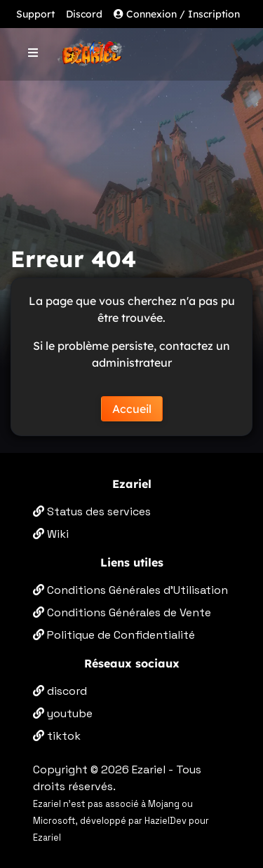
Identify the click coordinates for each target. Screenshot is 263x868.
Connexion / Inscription (177, 14)
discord (60, 691)
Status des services (92, 511)
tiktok (57, 736)
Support (35, 14)
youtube (63, 713)
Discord (84, 14)
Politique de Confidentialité (114, 635)
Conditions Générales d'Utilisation (130, 590)
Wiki (51, 534)
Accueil (132, 409)
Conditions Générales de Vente (122, 612)
